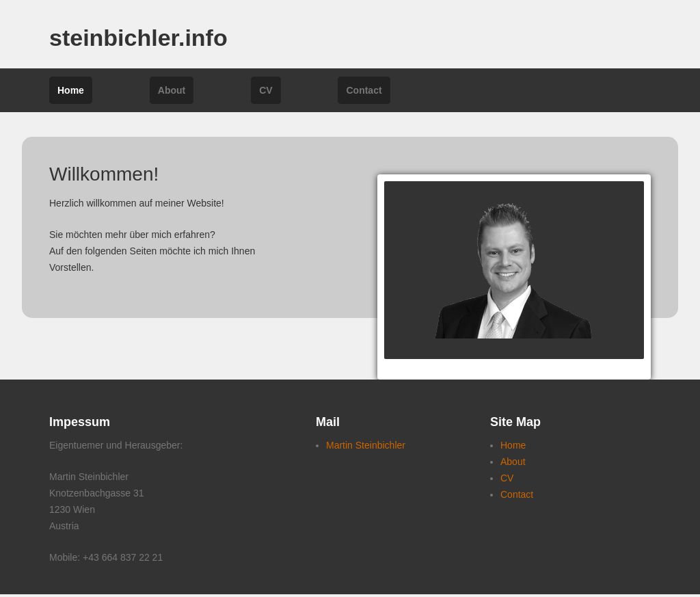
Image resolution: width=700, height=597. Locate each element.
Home (71, 90)
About (172, 90)
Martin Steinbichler (366, 445)
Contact (364, 90)
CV (266, 90)
